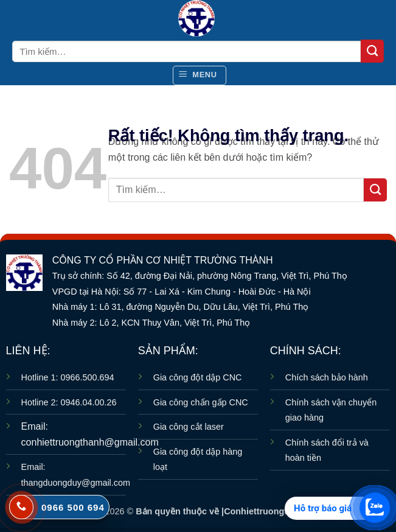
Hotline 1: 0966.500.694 (68, 377)
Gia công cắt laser (189, 427)
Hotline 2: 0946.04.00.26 (69, 402)
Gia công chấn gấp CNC (201, 402)
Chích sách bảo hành (327, 377)
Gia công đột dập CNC (198, 377)
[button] (200, 75)
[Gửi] (372, 51)
